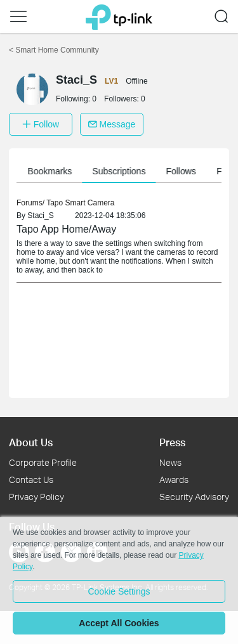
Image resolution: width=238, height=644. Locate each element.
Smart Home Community (54, 50)
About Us (31, 442)
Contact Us (31, 480)
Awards (174, 480)
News (170, 462)
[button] (18, 16)
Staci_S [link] (40, 216)
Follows (184, 171)
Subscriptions (122, 171)
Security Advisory (194, 497)
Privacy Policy (36, 497)
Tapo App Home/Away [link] (66, 229)
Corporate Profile (43, 462)
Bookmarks (53, 171)
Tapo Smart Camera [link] (80, 203)
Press (172, 442)
